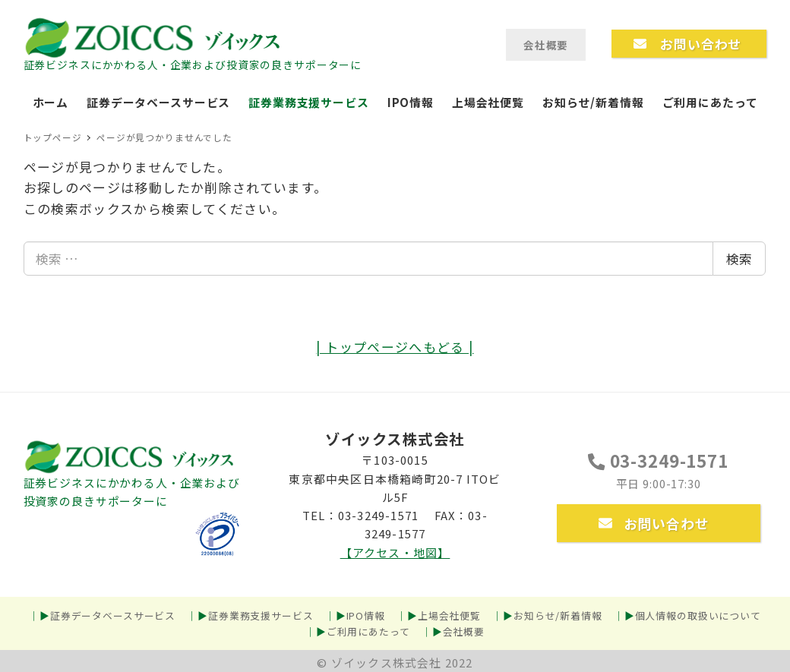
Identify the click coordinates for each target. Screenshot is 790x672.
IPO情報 (366, 615)
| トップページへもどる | (395, 347)
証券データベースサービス (113, 615)
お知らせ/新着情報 (558, 615)
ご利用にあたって (368, 631)
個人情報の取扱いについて (698, 615)
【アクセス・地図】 (395, 552)
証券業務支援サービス (261, 615)
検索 (739, 259)
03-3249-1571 (658, 460)
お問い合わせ (654, 523)
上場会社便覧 (449, 615)
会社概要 (464, 631)
